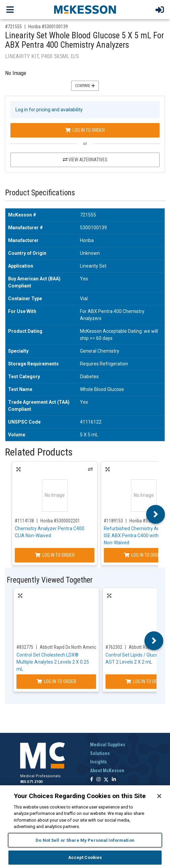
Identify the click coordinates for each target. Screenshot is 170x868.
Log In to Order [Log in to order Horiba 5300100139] (85, 130)
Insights (98, 762)
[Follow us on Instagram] (98, 780)
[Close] (159, 796)
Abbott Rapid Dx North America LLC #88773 (81, 647)
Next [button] (156, 514)
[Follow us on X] (106, 780)
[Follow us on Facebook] (92, 780)
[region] (85, 827)
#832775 (25, 647)
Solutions (100, 753)
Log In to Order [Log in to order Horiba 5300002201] (55, 555)
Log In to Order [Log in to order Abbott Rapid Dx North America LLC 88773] (56, 681)
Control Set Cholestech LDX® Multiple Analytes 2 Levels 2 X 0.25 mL (53, 662)
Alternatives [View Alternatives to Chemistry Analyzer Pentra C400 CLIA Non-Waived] (90, 469)
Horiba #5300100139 (48, 27)
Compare (85, 86)
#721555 (13, 27)
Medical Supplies (108, 745)
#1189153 (113, 521)
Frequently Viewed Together (50, 580)
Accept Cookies (85, 857)
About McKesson (107, 771)
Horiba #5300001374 (149, 521)
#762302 (114, 647)
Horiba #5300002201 (60, 521)
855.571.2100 (31, 782)
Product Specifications (40, 193)
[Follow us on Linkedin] (114, 780)
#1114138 (24, 521)
